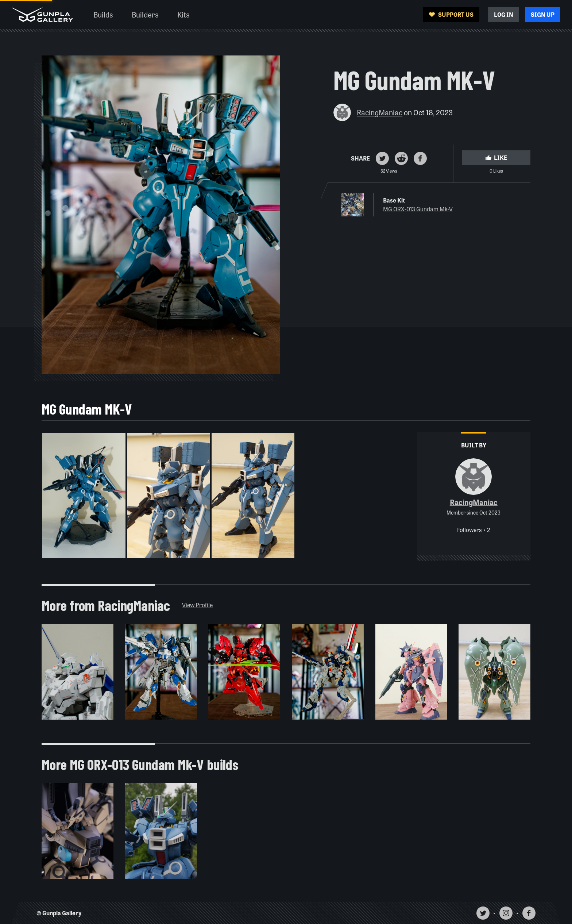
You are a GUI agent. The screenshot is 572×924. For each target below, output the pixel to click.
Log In (504, 14)
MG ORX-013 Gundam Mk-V (418, 209)
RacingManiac (380, 112)
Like (496, 157)
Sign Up (543, 14)
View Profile (197, 605)
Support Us (451, 14)
